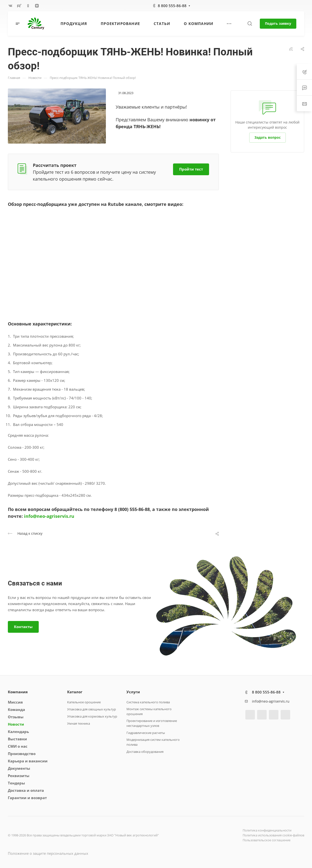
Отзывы (16, 717)
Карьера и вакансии (28, 761)
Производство (22, 754)
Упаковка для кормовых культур (92, 716)
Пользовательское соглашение (267, 840)
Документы (19, 768)
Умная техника (79, 723)
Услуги (133, 692)
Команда (16, 709)
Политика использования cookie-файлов (273, 835)
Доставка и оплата (26, 790)
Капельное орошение (84, 702)
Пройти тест (191, 169)
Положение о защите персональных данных (48, 853)
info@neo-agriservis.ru (49, 516)
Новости (16, 724)
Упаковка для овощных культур (92, 709)
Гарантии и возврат (27, 798)
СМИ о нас (18, 746)
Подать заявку (278, 23)
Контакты (23, 627)
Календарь (18, 732)
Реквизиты (19, 776)
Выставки (17, 739)
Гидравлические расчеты (146, 733)
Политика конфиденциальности (267, 830)
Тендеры (16, 783)
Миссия (15, 702)
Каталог (75, 692)
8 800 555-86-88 (172, 6)
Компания (18, 692)
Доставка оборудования (145, 752)
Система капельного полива (148, 702)
